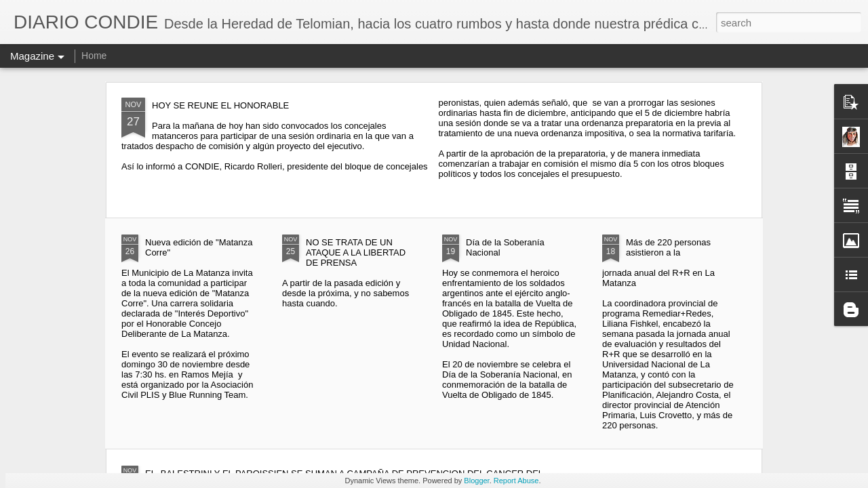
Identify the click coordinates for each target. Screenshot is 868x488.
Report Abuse (516, 481)
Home (94, 56)
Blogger (476, 481)
